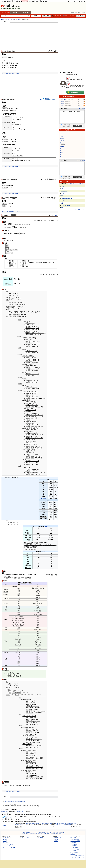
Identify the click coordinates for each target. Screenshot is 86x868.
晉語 (6, 627)
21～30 (81, 184)
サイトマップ (6, 842)
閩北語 (8, 306)
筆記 (45, 540)
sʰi (40, 397)
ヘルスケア (31, 830)
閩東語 (8, 308)
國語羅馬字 (29, 331)
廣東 (27, 344)
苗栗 (32, 355)
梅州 (24, 371)
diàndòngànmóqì (67, 198)
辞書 (2, 1)
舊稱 (11, 782)
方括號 (26, 543)
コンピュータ (35, 829)
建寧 (12, 306)
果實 (12, 240)
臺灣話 (33, 426)
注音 (10, 295)
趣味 (36, 830)
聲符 (28, 557)
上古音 (29, 535)
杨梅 (9, 284)
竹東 (18, 618)
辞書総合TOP (83, 1)
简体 (5, 225)
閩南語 (8, 309)
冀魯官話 (6, 589)
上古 (7, 518)
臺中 (14, 620)
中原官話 (6, 592)
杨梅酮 (63, 103)
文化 (24, 830)
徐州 (19, 593)
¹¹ (34, 362)
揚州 (19, 601)
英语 (10, 262)
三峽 (36, 407)
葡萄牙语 (11, 265)
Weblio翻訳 (73, 839)
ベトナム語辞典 (74, 849)
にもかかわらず (66, 205)
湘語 (6, 663)
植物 (7, 63)
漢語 (27, 334)
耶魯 (27, 329)
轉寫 (33, 332)
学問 (64, 829)
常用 (33, 438)
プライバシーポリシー (9, 840)
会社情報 (56, 836)
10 (57, 274)
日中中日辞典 (24, 1)
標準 (24, 337)
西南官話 (6, 596)
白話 (16, 584)
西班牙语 (11, 264)
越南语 (24, 267)
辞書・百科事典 (60, 830)
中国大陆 (16, 225)
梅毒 (11, 67)
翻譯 (29, 537)
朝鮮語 (9, 673)
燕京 (5, 587)
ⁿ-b (35, 313)
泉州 (32, 391)
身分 (33, 543)
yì (60, 149)
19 (56, 274)
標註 (43, 540)
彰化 (16, 642)
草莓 (11, 65)
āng (26, 575)
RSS (49, 859)
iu (38, 413)
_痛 (62, 189)
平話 (7, 650)
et (51, 262)
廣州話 (27, 342)
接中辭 (36, 544)
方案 (20, 690)
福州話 (24, 384)
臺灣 (19, 588)
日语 (23, 264)
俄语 (23, 262)
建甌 (24, 378)
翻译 (6, 259)
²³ (38, 436)
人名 (51, 830)
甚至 (63, 201)
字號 (27, 545)
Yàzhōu (62, 143)
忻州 (19, 627)
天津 (19, 589)
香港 (21, 227)
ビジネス (23, 829)
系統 (42, 524)
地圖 (30, 580)
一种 (13, 156)
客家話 (14, 304)
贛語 (7, 299)
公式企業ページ (57, 834)
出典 (41, 274)
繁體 (7, 279)
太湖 (24, 465)
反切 (44, 494)
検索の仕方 (6, 836)
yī (60, 154)
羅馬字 (15, 306)
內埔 (17, 616)
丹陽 (19, 656)
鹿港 (32, 407)
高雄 (32, 436)
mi (20, 299)
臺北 (29, 407)
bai (17, 671)
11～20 (72, 184)
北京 (28, 530)
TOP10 (63, 184)
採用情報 (56, 837)
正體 (5, 279)
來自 (25, 540)
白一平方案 (44, 496)
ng (34, 344)
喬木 (14, 572)
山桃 (12, 108)
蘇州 (19, 654)
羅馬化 (32, 470)
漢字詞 (4, 668)
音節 (32, 547)
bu (37, 460)
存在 (34, 541)
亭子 (20, 650)
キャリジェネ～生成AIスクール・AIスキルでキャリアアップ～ (77, 853)
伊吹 (63, 186)
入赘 (63, 193)
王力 (44, 510)
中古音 (29, 533)
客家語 (8, 301)
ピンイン (4, 185)
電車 (40, 829)
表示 (31, 541)
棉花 (40, 612)
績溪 (19, 625)
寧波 (19, 659)
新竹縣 (14, 618)
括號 (27, 541)
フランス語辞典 (74, 844)
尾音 (46, 543)
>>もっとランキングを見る (78, 210)
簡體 (6, 284)
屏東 (13, 616)
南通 (19, 603)
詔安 (21, 623)
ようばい (12, 670)
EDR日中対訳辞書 (8, 100)
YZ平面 (62, 141)
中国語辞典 (18, 19)
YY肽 (61, 137)
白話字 (14, 302)
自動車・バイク (46, 829)
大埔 (21, 620)
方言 (7, 574)
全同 (11, 111)
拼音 (10, 294)
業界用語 (28, 829)
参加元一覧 (20, 808)
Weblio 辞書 (4, 19)
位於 (24, 782)
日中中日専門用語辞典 (10, 180)
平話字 (12, 308)
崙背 (18, 623)
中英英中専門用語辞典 (10, 198)
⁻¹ (39, 413)
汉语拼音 (16, 234)
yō (16, 671)
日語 (8, 671)
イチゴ (14, 148)
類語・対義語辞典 (8, 1)
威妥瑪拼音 (29, 328)
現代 (26, 530)
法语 (10, 267)
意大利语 (24, 261)
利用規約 (5, 839)
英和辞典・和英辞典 (75, 837)
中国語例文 (16, 12)
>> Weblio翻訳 (81, 109)
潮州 (10, 315)
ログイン (76, 1)
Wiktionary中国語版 (9, 215)
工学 (54, 829)
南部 (5, 650)
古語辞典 (38, 1)
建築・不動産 (59, 829)
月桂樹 (7, 240)
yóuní (61, 152)
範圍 (35, 545)
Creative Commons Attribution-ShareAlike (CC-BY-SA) (39, 820)
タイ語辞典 (73, 847)
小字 (29, 468)
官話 (7, 292)
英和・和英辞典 (17, 1)
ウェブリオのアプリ (25, 834)
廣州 (30, 337)
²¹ (35, 345)
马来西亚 (27, 225)
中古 (7, 475)
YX (61, 133)
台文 (29, 395)
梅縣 (10, 304)
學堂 (17, 316)
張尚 (44, 500)
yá (19, 575)
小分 (27, 561)
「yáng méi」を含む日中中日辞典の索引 (14, 798)
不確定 (36, 541)
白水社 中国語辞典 (8, 51)
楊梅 (8, 108)
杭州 (19, 657)
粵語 (7, 297)
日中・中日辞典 (5, 12)
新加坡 (21, 225)
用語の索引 (11, 73)
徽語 (6, 625)
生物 (45, 830)
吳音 (27, 468)
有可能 (48, 543)
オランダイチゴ (12, 139)
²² (43, 397)
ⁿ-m (24, 311)
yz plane (62, 139)
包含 (28, 741)
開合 (44, 489)
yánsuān (62, 147)
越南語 (9, 674)
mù (38, 341)
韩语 (23, 265)
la (14, 520)
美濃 (32, 363)
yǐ (60, 156)
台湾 (17, 227)
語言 (6, 582)
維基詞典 (12, 299)
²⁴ (42, 397)
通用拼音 (28, 326)
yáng (51, 514)
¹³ (39, 405)
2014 (46, 524)
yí (60, 151)
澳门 (25, 227)
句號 (26, 547)
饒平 (21, 622)
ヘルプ (5, 837)
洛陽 (19, 591)
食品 (48, 830)
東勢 (18, 620)
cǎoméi (15, 65)
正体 (5, 227)
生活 (27, 830)
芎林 (18, 622)
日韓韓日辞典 (32, 1)
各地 (23, 580)
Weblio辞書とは (7, 834)
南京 (19, 599)
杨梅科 (63, 101)
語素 (33, 545)
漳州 (29, 399)
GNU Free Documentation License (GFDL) (65, 820)
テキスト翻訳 (63, 109)
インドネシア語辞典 (75, 845)
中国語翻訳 (26, 12)
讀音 (43, 481)
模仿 (27, 460)
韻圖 (48, 477)
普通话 (10, 234)
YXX (61, 135)
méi (56, 514)
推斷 (41, 514)
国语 (5, 234)
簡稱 (30, 575)
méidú (14, 67)
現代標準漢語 (26, 321)
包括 (30, 355)
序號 (28, 555)
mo (36, 374)
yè (32, 341)
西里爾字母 (29, 332)
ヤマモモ (15, 63)
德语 (10, 261)
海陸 (21, 618)
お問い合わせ (40, 834)
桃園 (29, 782)
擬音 (48, 498)
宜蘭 (19, 640)
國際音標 (30, 334)
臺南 (29, 418)
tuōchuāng (65, 191)
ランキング (17, 73)
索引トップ (5, 73)
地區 (19, 582)
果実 (11, 63)
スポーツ (40, 830)
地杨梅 (63, 99)
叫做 (13, 124)
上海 (10, 316)
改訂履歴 (60, 821)
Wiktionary (54, 215)
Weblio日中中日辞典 (20, 821)
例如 (40, 543)
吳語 (7, 316)
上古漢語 (39, 540)
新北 (16, 637)
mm (37, 395)
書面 (13, 584)
